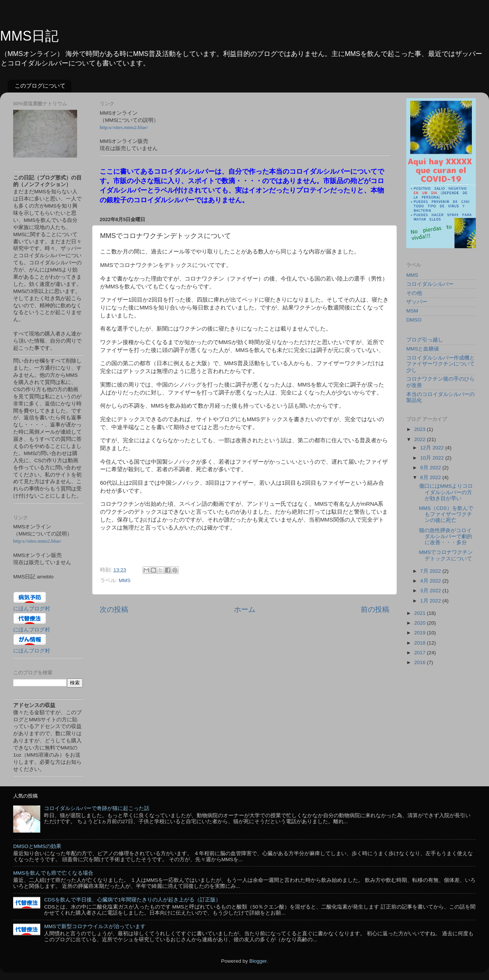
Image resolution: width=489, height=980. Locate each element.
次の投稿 (114, 609)
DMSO (414, 320)
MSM (412, 311)
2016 (421, 662)
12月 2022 (433, 448)
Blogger (258, 961)
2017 (421, 653)
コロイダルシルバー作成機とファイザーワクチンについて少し (440, 364)
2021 (421, 613)
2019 (421, 633)
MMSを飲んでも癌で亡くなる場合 (53, 873)
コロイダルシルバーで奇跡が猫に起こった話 (97, 808)
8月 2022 (431, 477)
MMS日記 (29, 36)
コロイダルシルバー (430, 284)
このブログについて (40, 86)
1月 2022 (431, 601)
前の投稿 (375, 609)
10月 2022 (433, 458)
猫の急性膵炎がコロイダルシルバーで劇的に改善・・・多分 (446, 536)
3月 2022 (431, 591)
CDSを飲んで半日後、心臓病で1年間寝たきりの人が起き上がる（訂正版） (132, 900)
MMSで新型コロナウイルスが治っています (95, 926)
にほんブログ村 (32, 609)
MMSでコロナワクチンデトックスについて (446, 555)
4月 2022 (431, 581)
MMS (125, 580)
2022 (421, 439)
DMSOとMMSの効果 (37, 846)
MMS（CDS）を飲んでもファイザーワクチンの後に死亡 (446, 514)
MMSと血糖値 (423, 349)
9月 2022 (431, 468)
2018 (421, 643)
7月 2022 (431, 571)
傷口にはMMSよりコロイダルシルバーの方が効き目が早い (446, 492)
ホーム (245, 609)
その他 (414, 293)
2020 (421, 623)
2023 (421, 429)
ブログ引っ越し (425, 340)
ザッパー (417, 302)
